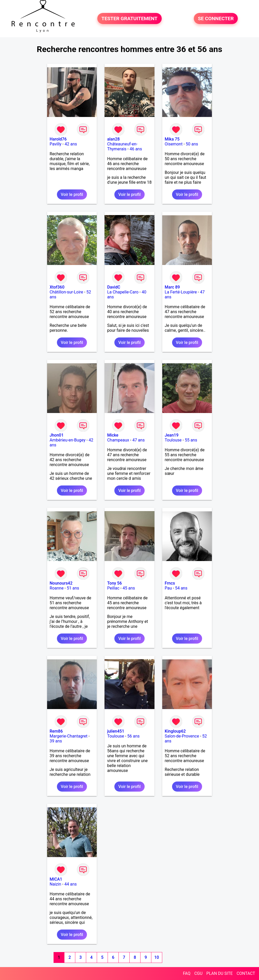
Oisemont (174, 144)
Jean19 (172, 435)
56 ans (134, 736)
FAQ (187, 973)
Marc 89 (172, 287)
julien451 (116, 731)
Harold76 (58, 139)
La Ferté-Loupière (181, 292)
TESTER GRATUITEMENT (129, 19)
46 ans (136, 149)
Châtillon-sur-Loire (66, 292)
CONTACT (246, 973)
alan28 (113, 139)
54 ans (181, 588)
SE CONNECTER (216, 19)
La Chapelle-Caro (123, 292)
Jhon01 (57, 435)
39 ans (56, 741)
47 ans (138, 440)
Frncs (170, 583)
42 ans (71, 144)
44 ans (71, 884)
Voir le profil (72, 194)
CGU (198, 973)
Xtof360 (57, 287)
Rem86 (56, 731)
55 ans (191, 440)
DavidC (114, 287)
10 (157, 957)
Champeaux (118, 440)
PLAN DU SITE (220, 973)
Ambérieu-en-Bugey (68, 440)
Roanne (57, 588)
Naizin (55, 884)
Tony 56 (114, 583)
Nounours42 (61, 583)
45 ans (129, 588)
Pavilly (56, 144)
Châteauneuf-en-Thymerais (122, 146)
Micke (113, 435)
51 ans (73, 588)
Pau (168, 588)
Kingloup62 (175, 731)
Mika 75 (172, 139)
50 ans (192, 144)
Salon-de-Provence (182, 736)
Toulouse (173, 440)
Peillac (113, 588)
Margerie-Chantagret (69, 736)
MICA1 (56, 879)
